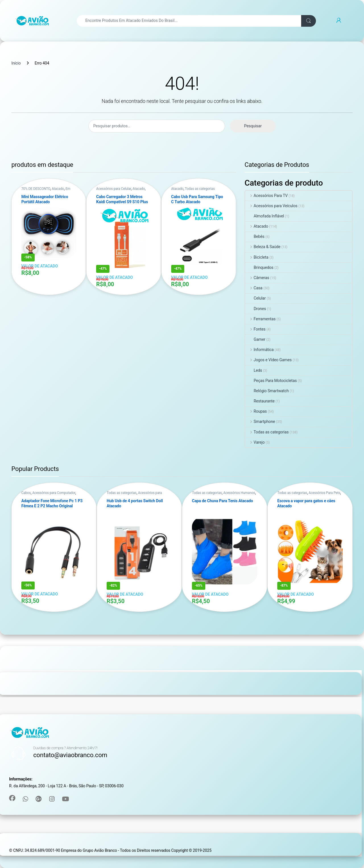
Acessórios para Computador (54, 493)
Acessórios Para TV (266, 196)
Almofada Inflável (265, 216)
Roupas (256, 411)
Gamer (255, 339)
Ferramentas (260, 319)
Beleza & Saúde (263, 247)
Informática (259, 350)
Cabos (26, 493)
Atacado (58, 189)
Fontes (255, 329)
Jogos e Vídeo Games (268, 360)
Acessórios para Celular (113, 189)
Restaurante (260, 401)
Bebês (255, 236)
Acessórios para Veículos (271, 206)
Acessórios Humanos (239, 493)
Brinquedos (259, 267)
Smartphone (260, 421)
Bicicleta (257, 257)
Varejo (255, 442)
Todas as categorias (200, 189)
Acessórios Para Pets (324, 493)
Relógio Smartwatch (267, 391)
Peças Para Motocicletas (271, 381)
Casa (254, 288)
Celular (255, 298)
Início (16, 63)
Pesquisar (253, 126)
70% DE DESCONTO (36, 189)
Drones (256, 309)
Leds (254, 370)
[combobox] (189, 21)
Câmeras (257, 278)
